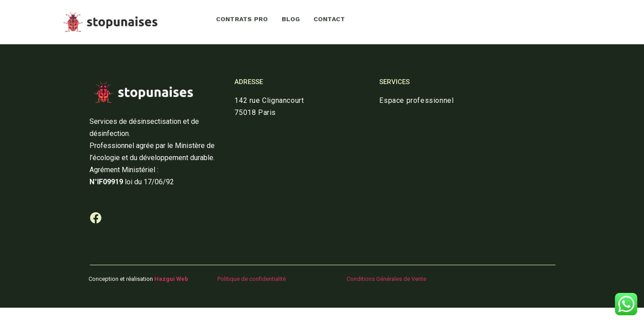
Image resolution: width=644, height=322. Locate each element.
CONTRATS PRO (242, 17)
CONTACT (329, 17)
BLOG (291, 17)
